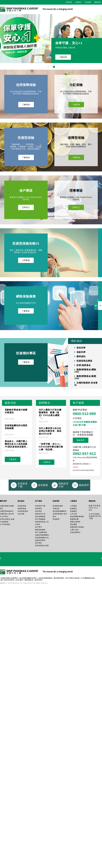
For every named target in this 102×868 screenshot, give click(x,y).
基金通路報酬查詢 (60, 532)
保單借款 (38, 532)
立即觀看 (26, 260)
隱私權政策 (29, 601)
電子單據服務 (40, 540)
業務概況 (74, 532)
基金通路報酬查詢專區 (28, 599)
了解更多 (26, 105)
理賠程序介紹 (40, 535)
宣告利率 (81, 348)
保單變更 (38, 530)
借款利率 (81, 352)
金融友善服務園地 (42, 556)
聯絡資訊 (92, 522)
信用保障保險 (23, 532)
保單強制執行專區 (42, 567)
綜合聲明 (20, 601)
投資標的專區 (58, 527)
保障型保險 (22, 530)
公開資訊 (74, 522)
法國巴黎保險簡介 (7, 532)
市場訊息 (56, 530)
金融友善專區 (40, 561)
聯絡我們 (98, 2)
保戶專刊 (38, 548)
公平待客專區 (5, 546)
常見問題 (88, 2)
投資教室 (56, 540)
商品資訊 (21, 522)
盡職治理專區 (75, 543)
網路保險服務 (40, 551)
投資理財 (56, 522)
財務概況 (74, 530)
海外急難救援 (40, 538)
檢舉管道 (38, 601)
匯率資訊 (81, 356)
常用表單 (69, 2)
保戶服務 (38, 522)
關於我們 (3, 522)
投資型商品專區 (84, 361)
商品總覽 (74, 546)
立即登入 (26, 207)
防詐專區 (38, 564)
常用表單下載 (40, 527)
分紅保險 (21, 535)
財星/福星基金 (84, 365)
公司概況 (74, 527)
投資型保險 (22, 527)
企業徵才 (78, 2)
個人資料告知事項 (8, 601)
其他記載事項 (75, 554)
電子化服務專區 (41, 554)
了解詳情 (63, 57)
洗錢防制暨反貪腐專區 (9, 599)
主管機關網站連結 (88, 599)
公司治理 (74, 535)
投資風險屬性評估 (42, 559)
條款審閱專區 (59, 599)
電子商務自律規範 (73, 599)
